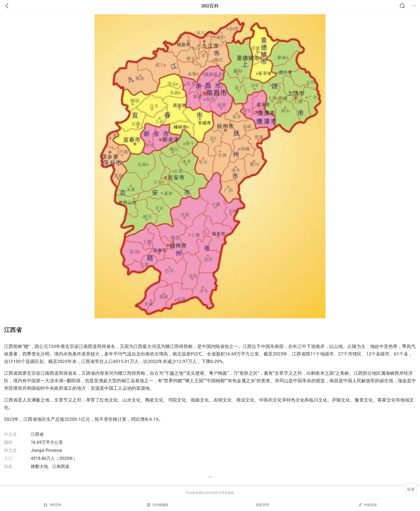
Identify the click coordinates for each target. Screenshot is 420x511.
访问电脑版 (158, 505)
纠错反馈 (368, 505)
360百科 (210, 6)
